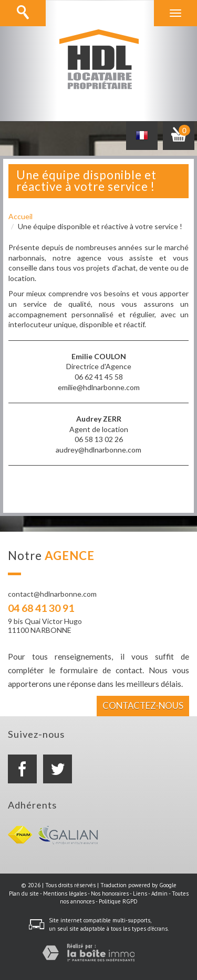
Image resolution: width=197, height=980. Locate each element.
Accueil (20, 216)
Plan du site (24, 893)
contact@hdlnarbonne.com (52, 594)
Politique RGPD (118, 901)
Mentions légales (65, 893)
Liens (140, 893)
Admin (159, 893)
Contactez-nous (143, 706)
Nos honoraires (110, 893)
